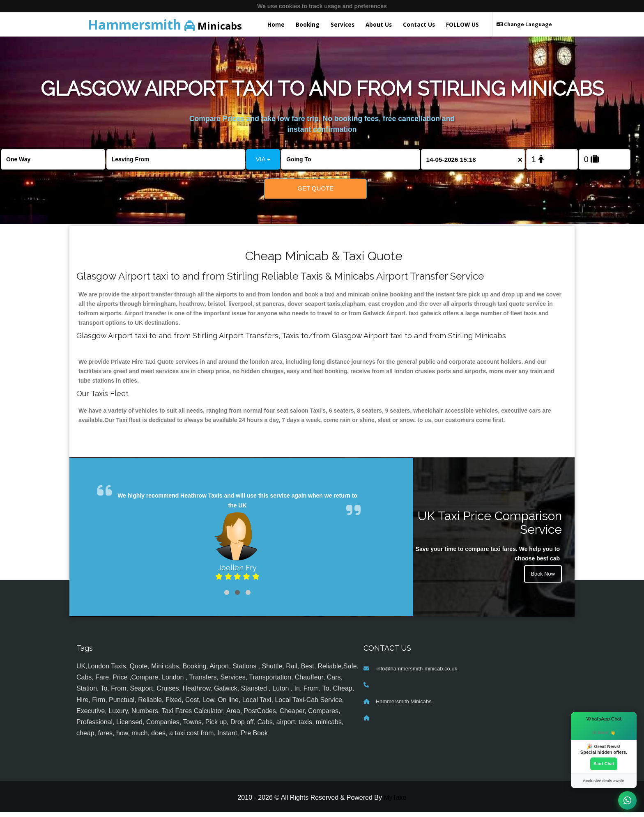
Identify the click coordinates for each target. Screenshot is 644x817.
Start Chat (604, 763)
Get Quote (315, 188)
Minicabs (165, 24)
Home (276, 24)
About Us (379, 24)
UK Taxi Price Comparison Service (490, 528)
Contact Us (419, 24)
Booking (308, 24)
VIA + (263, 159)
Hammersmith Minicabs (404, 707)
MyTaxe (395, 803)
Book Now (542, 581)
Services (343, 24)
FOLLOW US (462, 24)
